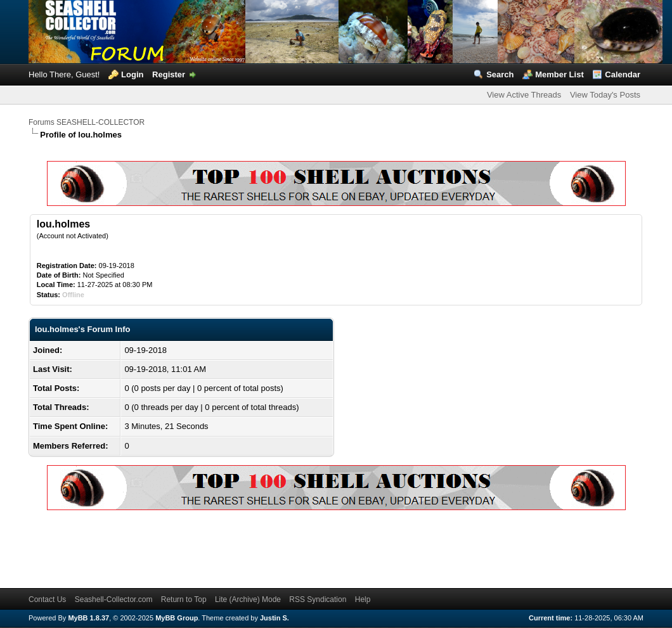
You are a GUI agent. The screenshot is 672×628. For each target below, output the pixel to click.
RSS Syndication (318, 599)
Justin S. (275, 618)
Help (363, 599)
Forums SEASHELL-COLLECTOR (87, 122)
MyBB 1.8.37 (88, 618)
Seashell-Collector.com (114, 599)
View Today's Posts (605, 95)
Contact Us (47, 599)
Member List (559, 74)
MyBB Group (177, 618)
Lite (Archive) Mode (248, 599)
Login (132, 74)
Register (169, 74)
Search (500, 74)
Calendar (623, 74)
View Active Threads (524, 95)
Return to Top (184, 599)
